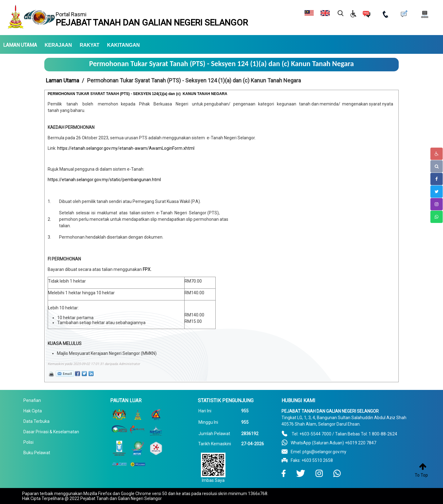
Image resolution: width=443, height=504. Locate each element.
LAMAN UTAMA (20, 45)
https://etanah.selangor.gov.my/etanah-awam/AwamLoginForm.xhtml (126, 148)
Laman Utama (62, 80)
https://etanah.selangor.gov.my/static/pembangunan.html (104, 180)
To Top (421, 475)
